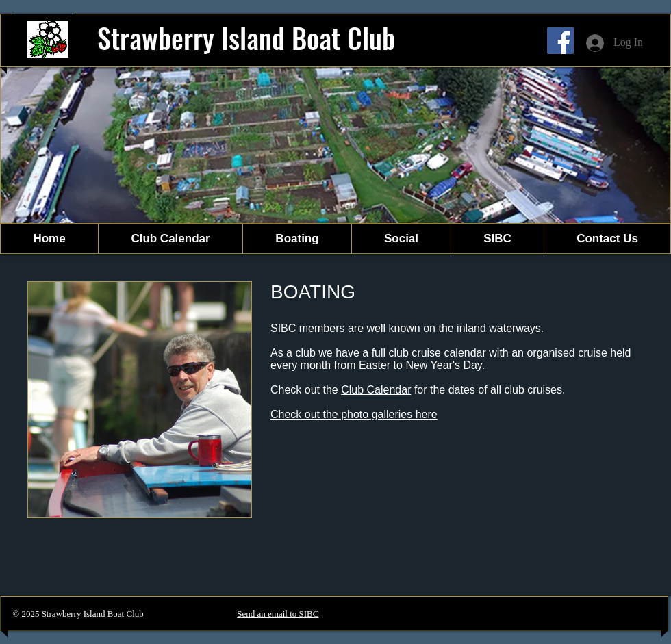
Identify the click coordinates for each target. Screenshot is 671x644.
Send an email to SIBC (278, 614)
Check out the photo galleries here (354, 414)
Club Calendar (376, 390)
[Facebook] (560, 41)
